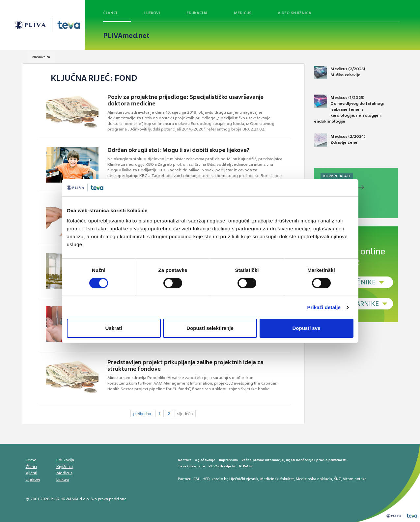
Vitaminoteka (355, 479)
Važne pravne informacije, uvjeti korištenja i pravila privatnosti (294, 460)
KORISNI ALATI (337, 176)
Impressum (228, 460)
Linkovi (63, 479)
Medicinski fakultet (277, 479)
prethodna (142, 414)
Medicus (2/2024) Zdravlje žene (340, 140)
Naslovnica (41, 57)
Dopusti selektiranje (210, 328)
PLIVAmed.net (126, 36)
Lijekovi (152, 13)
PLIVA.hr (246, 466)
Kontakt (184, 460)
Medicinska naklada (314, 479)
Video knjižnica (294, 13)
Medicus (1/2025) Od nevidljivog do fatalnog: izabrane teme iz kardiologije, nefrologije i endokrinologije (349, 109)
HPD (206, 479)
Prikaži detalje (324, 307)
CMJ (197, 479)
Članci (110, 13)
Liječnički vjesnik (244, 479)
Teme (31, 460)
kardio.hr (219, 479)
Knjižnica (65, 467)
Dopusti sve (306, 328)
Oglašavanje (205, 460)
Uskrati (114, 328)
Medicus (243, 13)
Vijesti (31, 473)
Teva (182, 466)
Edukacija (197, 13)
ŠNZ (337, 479)
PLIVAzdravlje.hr (222, 466)
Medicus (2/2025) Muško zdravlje (339, 72)
